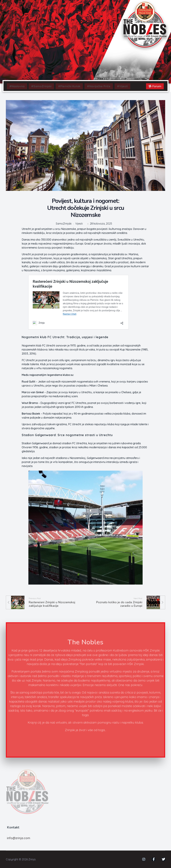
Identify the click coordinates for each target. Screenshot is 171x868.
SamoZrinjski (64, 224)
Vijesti (79, 224)
